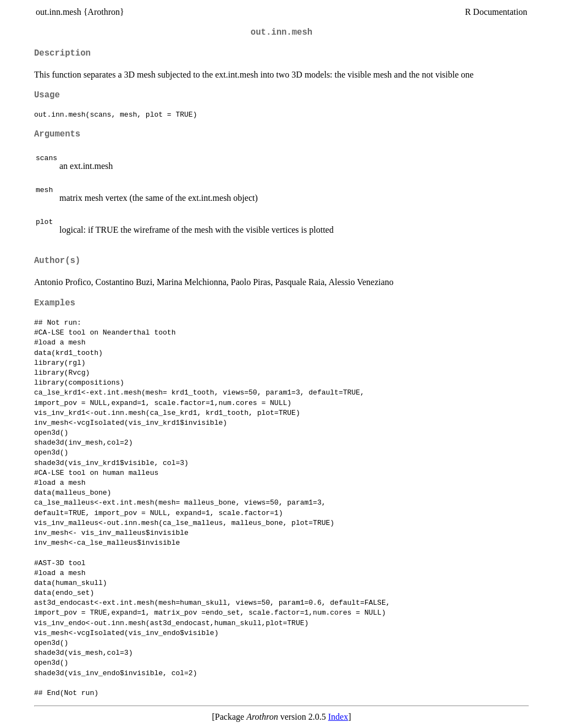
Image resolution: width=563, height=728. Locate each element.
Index (338, 717)
